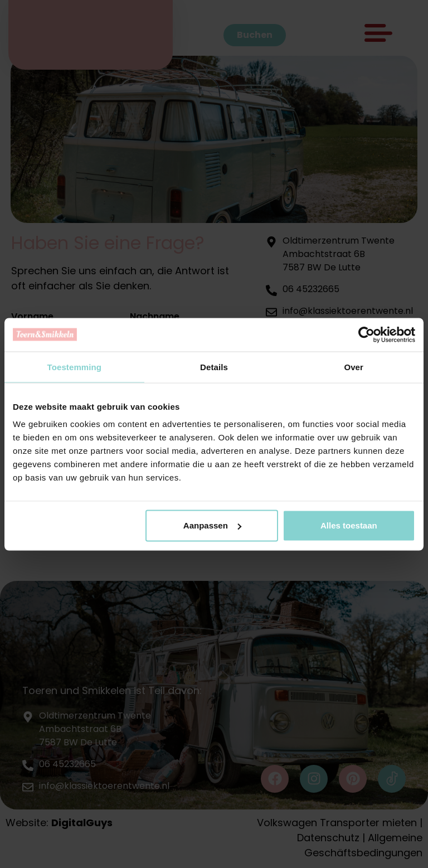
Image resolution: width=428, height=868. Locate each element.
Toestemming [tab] (75, 367)
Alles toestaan (349, 525)
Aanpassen (212, 525)
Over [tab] (354, 367)
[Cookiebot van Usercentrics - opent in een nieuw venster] (366, 334)
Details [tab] (214, 367)
